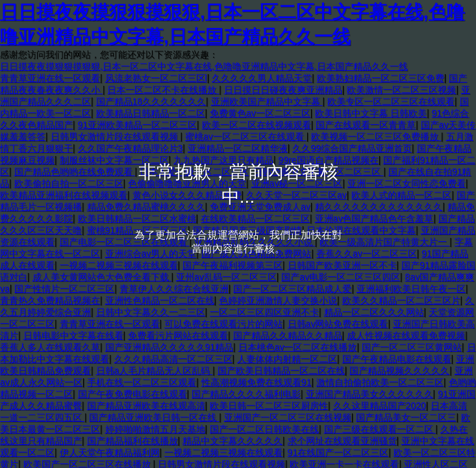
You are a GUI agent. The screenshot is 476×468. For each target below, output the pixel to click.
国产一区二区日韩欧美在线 (264, 429)
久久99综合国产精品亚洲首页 (352, 148)
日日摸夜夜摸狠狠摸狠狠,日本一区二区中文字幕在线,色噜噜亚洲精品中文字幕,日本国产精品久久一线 (204, 66)
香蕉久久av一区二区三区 (367, 253)
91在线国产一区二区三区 (338, 452)
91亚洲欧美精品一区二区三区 (138, 125)
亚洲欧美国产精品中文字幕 (267, 101)
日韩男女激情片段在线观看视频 (116, 136)
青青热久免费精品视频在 (50, 300)
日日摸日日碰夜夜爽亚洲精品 (283, 90)
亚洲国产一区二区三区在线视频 (288, 417)
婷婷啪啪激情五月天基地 (155, 429)
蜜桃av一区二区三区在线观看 (246, 136)
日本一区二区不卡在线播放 (163, 90)
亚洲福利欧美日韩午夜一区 (411, 289)
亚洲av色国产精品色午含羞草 (374, 218)
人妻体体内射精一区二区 (287, 359)
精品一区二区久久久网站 (374, 312)
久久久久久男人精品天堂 (262, 78)
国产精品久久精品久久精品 (288, 335)
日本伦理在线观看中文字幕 (361, 230)
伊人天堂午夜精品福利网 (110, 452)
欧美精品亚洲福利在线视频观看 (64, 195)
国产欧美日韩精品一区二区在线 (281, 370)
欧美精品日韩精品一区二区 (151, 113)
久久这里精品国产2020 (380, 406)
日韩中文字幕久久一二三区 (151, 312)
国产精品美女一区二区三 (406, 417)
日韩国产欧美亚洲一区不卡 (342, 265)
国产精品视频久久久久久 (399, 370)
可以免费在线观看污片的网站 (223, 324)
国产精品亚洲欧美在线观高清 (146, 406)
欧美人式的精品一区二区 (401, 195)
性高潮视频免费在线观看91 (257, 382)
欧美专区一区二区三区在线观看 (391, 101)
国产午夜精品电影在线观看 (397, 359)
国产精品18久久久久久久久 (151, 101)
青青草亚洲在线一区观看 (50, 78)
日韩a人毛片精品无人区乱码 (155, 370)
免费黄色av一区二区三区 (260, 113)
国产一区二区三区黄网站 (412, 347)
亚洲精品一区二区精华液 (238, 148)
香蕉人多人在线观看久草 (50, 347)
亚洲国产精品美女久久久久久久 (370, 394)
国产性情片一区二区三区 (64, 289)
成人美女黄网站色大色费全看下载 (102, 277)
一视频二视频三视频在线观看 (119, 265)
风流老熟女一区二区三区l (156, 78)
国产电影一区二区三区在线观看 (125, 242)
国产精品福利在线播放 (132, 441)
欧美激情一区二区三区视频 (401, 90)
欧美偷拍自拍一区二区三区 (69, 183)
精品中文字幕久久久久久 (232, 441)
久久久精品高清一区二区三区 (173, 359)
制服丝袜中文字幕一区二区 (114, 160)
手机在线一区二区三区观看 (142, 382)
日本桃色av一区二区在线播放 (298, 347)
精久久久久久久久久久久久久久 (379, 207)
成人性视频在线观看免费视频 (406, 335)
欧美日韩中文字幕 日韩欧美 (371, 113)
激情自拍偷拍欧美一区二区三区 (380, 382)
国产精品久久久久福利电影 (246, 394)
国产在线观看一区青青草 (366, 125)
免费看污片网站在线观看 (178, 335)
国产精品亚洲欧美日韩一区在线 (154, 417)
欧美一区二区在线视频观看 (257, 125)
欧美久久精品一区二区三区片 (401, 300)
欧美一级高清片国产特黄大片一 (384, 242)
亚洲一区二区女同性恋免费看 (407, 183)
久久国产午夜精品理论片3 (131, 148)
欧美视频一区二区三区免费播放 (376, 136)
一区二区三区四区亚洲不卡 (264, 312)
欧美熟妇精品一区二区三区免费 (381, 78)
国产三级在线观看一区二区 (380, 429)
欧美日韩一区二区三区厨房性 (269, 406)
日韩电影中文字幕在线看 (73, 335)
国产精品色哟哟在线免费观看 (75, 172)
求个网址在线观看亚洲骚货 (342, 441)
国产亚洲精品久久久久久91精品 (169, 347)
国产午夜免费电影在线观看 (132, 394)
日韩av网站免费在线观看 (338, 324)
